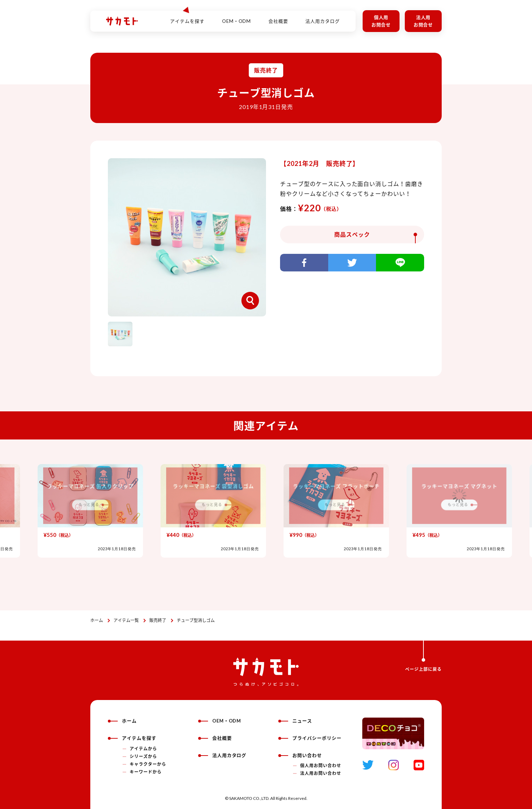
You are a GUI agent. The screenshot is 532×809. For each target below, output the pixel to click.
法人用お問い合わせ (321, 773)
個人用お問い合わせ (321, 766)
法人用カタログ (323, 17)
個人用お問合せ (381, 21)
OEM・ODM (237, 17)
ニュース (295, 721)
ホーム (97, 620)
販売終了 (158, 620)
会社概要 (278, 17)
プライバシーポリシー (310, 738)
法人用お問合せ (423, 21)
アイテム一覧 (126, 620)
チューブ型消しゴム (196, 620)
